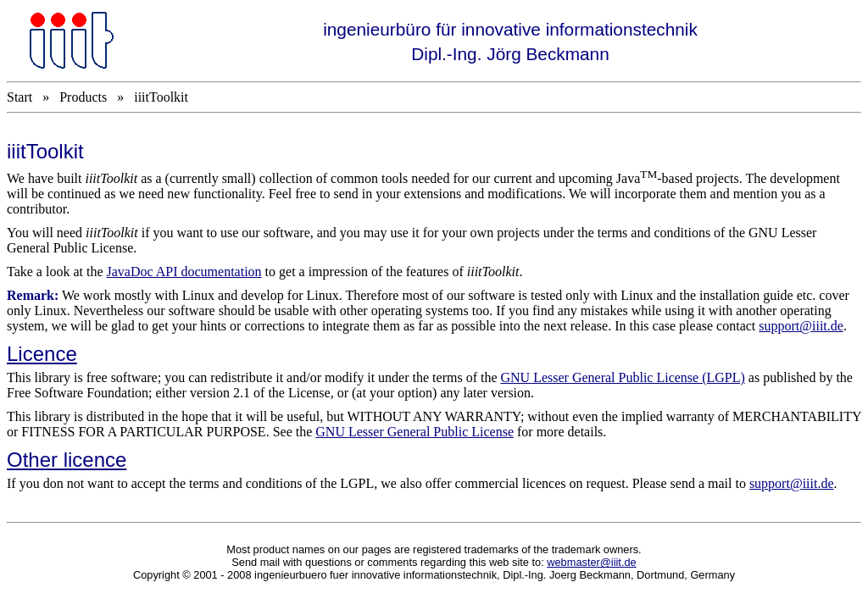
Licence (42, 354)
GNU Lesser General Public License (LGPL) (623, 377)
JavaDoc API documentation (184, 272)
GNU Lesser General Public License (415, 432)
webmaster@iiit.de (591, 562)
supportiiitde (792, 483)
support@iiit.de (801, 326)
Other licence (67, 460)
